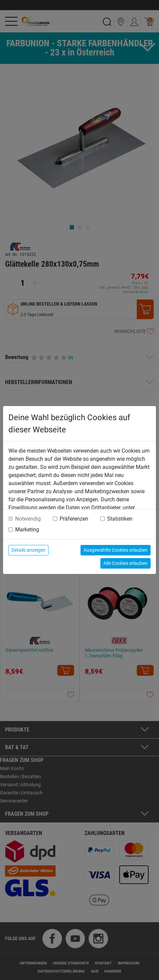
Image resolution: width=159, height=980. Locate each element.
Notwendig (28, 519)
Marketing (27, 530)
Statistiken (120, 519)
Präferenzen (74, 519)
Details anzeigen (28, 550)
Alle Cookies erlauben (125, 563)
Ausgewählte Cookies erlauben (116, 550)
